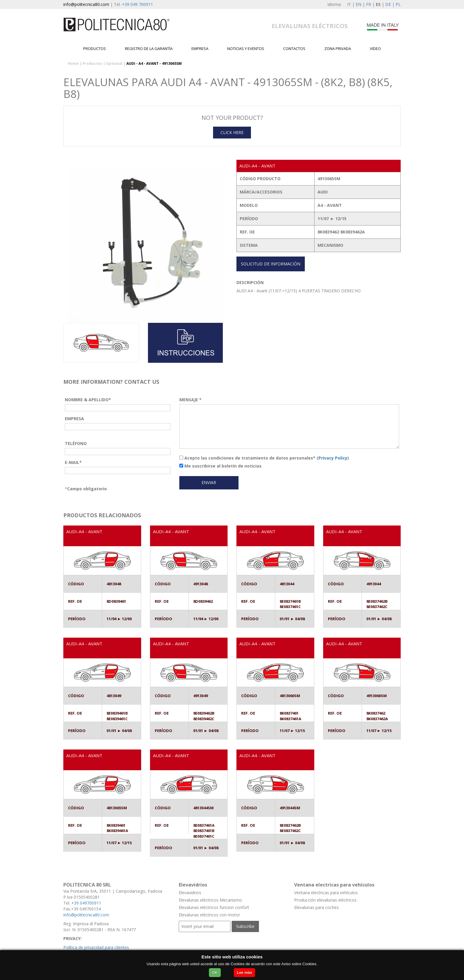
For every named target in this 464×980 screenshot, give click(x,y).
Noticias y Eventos (246, 49)
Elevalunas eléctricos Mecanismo (210, 900)
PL (398, 4)
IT (349, 4)
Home (73, 63)
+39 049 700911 (137, 4)
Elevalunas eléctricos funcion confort (214, 907)
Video (375, 49)
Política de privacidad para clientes (96, 947)
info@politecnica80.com (86, 4)
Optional (114, 63)
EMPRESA (200, 49)
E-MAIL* (73, 462)
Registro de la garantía (149, 49)
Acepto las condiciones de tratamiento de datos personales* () (264, 458)
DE (388, 4)
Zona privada (338, 49)
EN (359, 4)
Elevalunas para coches (316, 907)
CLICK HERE (232, 132)
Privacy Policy (333, 458)
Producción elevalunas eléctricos (325, 900)
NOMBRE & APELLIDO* (88, 400)
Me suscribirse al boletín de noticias (220, 466)
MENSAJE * (190, 400)
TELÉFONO (76, 443)
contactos (294, 49)
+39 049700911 (86, 903)
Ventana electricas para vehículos (326, 893)
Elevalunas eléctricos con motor (209, 915)
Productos (95, 49)
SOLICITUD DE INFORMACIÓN (271, 264)
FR (369, 4)
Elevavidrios (190, 893)
